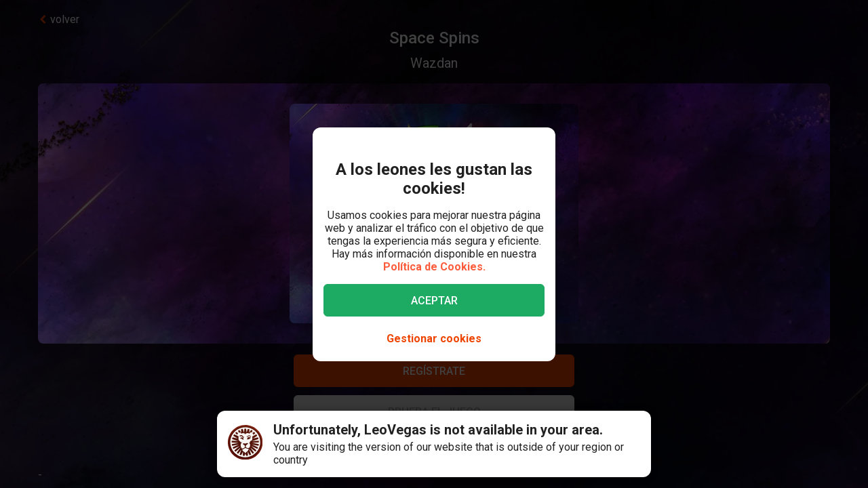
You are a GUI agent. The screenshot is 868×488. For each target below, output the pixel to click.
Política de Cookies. (434, 267)
